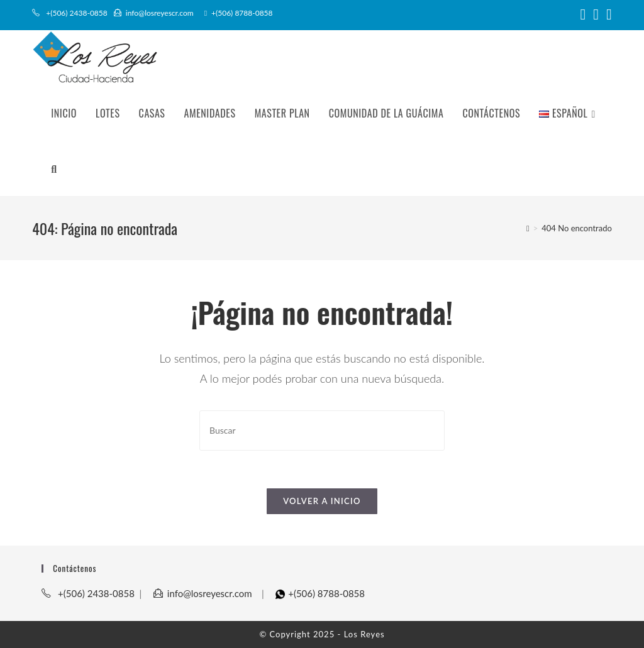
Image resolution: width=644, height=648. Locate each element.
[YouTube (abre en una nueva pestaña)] (607, 14)
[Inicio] (528, 228)
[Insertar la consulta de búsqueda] (322, 430)
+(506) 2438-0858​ (71, 13)
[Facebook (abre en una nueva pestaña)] (583, 14)
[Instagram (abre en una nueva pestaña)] (596, 14)
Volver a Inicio (322, 501)
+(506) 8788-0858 (239, 13)
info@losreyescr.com (154, 13)
